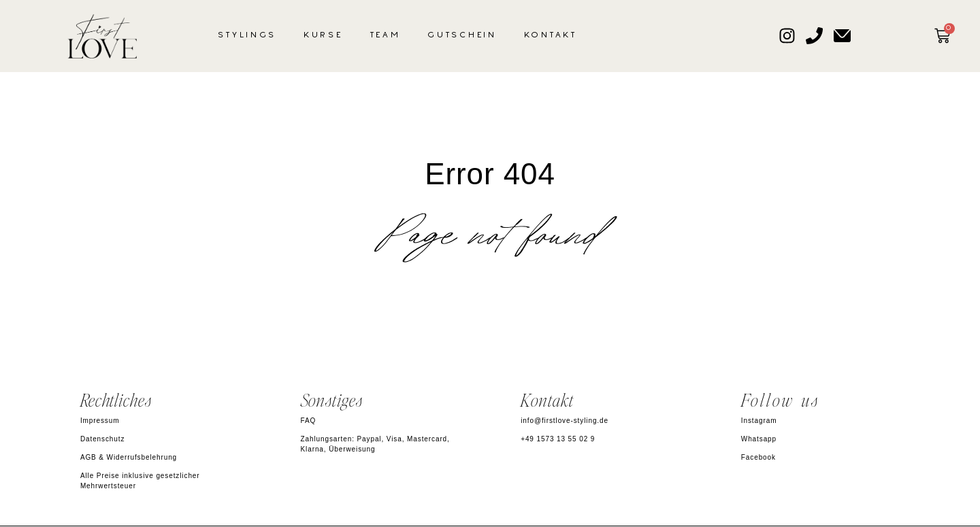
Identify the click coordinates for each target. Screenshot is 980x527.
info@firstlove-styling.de (565, 421)
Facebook (758, 457)
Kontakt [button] (551, 36)
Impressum (100, 421)
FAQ (309, 421)
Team (386, 36)
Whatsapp (759, 439)
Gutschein (462, 36)
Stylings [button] (247, 36)
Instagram (759, 421)
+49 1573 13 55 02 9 (558, 439)
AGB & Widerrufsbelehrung (129, 457)
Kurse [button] (323, 36)
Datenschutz (103, 439)
